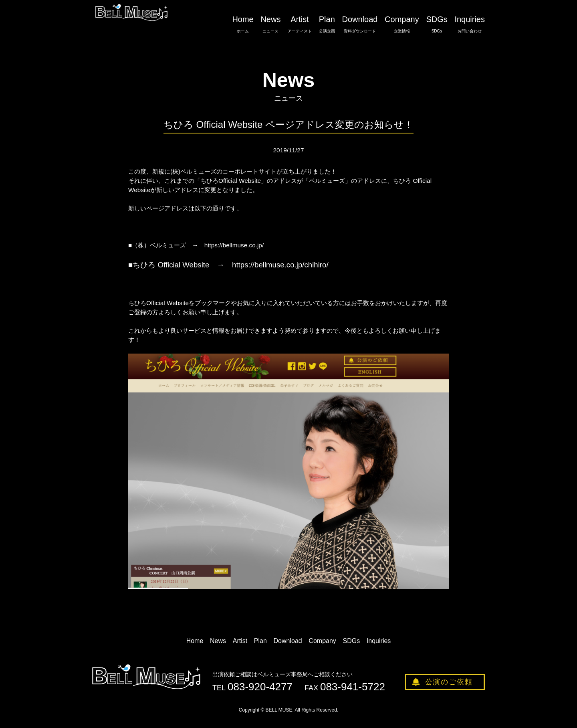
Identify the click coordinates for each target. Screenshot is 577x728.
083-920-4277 (260, 687)
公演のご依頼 (449, 682)
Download (360, 24)
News (270, 24)
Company (402, 24)
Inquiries (470, 24)
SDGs (437, 24)
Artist (300, 24)
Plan (327, 24)
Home (243, 24)
